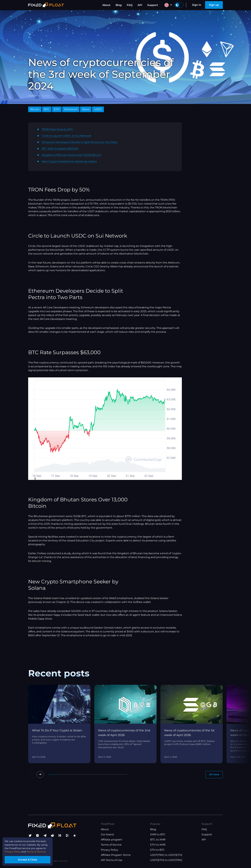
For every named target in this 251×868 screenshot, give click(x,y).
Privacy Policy (109, 850)
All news (213, 775)
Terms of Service (111, 845)
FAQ (130, 5)
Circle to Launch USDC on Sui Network (67, 136)
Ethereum (71, 109)
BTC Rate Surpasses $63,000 (60, 149)
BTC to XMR (158, 840)
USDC (98, 109)
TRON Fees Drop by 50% (57, 129)
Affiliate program (111, 840)
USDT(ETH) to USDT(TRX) (166, 860)
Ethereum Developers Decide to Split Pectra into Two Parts (80, 142)
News (86, 109)
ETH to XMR (158, 845)
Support (153, 5)
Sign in (197, 5)
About (106, 5)
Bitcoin (35, 109)
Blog (119, 5)
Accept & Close (30, 859)
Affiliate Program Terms (116, 855)
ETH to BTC (157, 850)
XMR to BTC (158, 834)
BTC (47, 109)
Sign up (214, 5)
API (140, 5)
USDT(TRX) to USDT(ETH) (166, 855)
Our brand (107, 834)
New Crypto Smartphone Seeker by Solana (69, 161)
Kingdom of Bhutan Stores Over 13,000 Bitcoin (72, 155)
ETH (57, 109)
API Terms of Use (112, 860)
